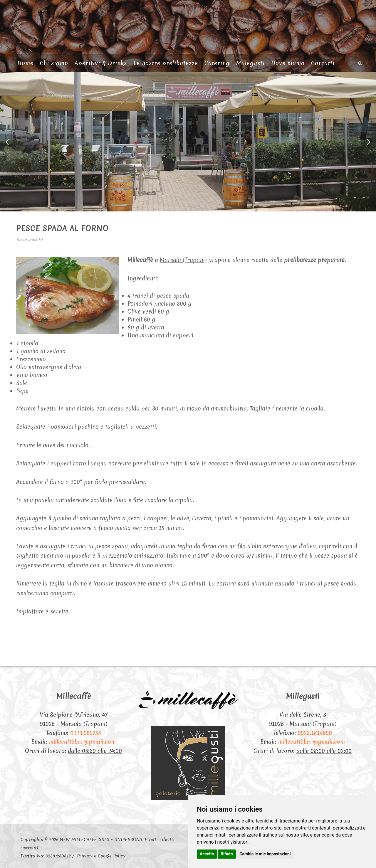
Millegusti (250, 63)
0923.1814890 (315, 733)
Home (25, 63)
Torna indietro (29, 239)
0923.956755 (86, 733)
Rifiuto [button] (227, 854)
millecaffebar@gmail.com (82, 742)
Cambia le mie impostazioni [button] (265, 854)
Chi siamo (54, 63)
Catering (217, 63)
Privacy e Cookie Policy (101, 856)
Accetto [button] (207, 854)
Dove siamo (288, 63)
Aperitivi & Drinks (101, 63)
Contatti (323, 63)
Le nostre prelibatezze (166, 63)
